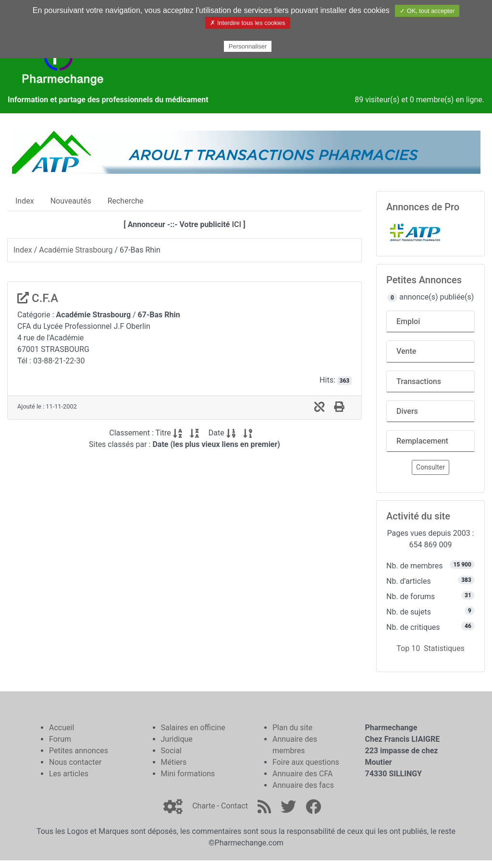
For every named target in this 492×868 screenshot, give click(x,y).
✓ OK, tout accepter (427, 11)
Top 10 (408, 648)
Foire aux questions (306, 762)
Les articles (69, 774)
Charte (203, 806)
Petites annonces (79, 751)
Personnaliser (248, 46)
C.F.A (38, 298)
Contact (234, 806)
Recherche (126, 201)
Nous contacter (75, 762)
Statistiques (444, 648)
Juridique (177, 739)
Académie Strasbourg (76, 250)
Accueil (61, 728)
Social (171, 751)
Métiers (174, 762)
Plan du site (292, 728)
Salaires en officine (193, 728)
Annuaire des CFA (302, 774)
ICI (236, 224)
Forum (60, 739)
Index (25, 201)
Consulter (430, 467)
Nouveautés (71, 201)
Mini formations (188, 774)
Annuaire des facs (303, 785)
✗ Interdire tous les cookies (247, 23)
